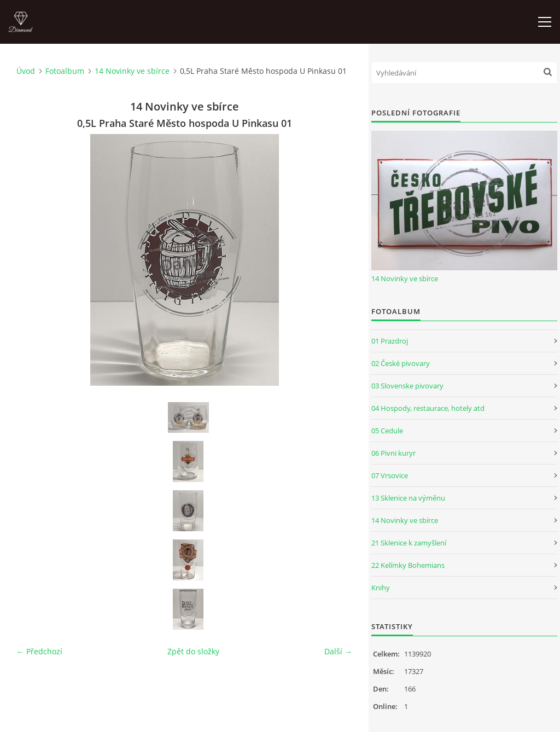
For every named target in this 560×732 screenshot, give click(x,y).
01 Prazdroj (390, 341)
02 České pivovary (401, 363)
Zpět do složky (193, 651)
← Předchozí (39, 651)
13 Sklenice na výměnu (408, 498)
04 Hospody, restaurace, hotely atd (428, 408)
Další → (338, 651)
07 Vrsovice (390, 475)
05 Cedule (387, 431)
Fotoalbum (65, 71)
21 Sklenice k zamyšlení (409, 543)
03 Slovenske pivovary (407, 386)
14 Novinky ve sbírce (132, 71)
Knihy (381, 588)
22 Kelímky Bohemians (408, 565)
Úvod (26, 71)
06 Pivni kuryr (393, 453)
